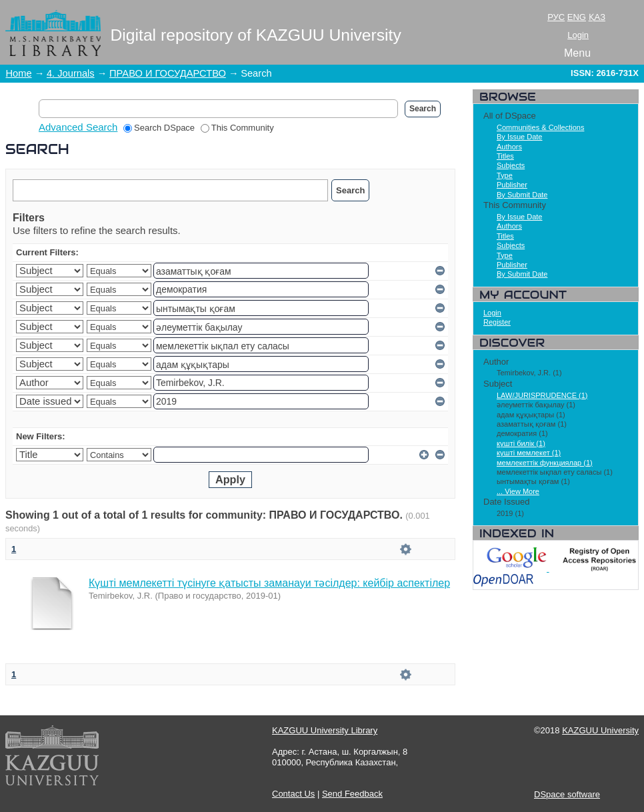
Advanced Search (78, 127)
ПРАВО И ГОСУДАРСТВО (168, 73)
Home (19, 73)
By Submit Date (522, 195)
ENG (577, 17)
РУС (556, 17)
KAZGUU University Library (325, 730)
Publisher (512, 185)
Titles (505, 156)
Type (505, 175)
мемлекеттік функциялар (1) (545, 463)
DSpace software (567, 794)
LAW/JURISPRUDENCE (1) (542, 395)
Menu (577, 53)
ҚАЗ (597, 17)
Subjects (511, 165)
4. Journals (71, 73)
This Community (237, 128)
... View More (518, 491)
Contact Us (293, 794)
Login (578, 35)
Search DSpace (159, 128)
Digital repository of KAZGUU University (256, 35)
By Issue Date (519, 137)
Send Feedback (352, 794)
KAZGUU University (600, 730)
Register (497, 322)
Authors (509, 147)
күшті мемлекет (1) (529, 453)
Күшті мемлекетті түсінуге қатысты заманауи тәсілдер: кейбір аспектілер (269, 583)
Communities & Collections (540, 127)
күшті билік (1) (521, 443)
